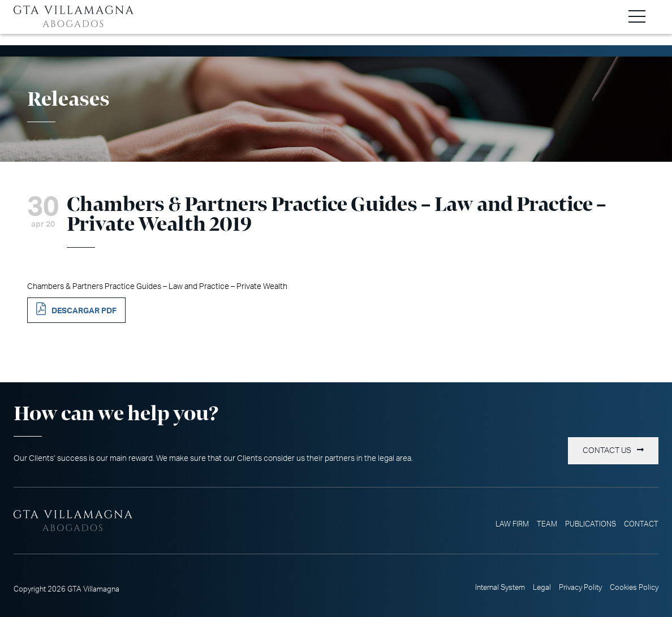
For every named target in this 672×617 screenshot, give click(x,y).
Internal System (500, 588)
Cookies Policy (634, 588)
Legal (542, 588)
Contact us (607, 451)
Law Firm (512, 524)
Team (547, 524)
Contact (641, 524)
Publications (591, 524)
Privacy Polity (580, 588)
